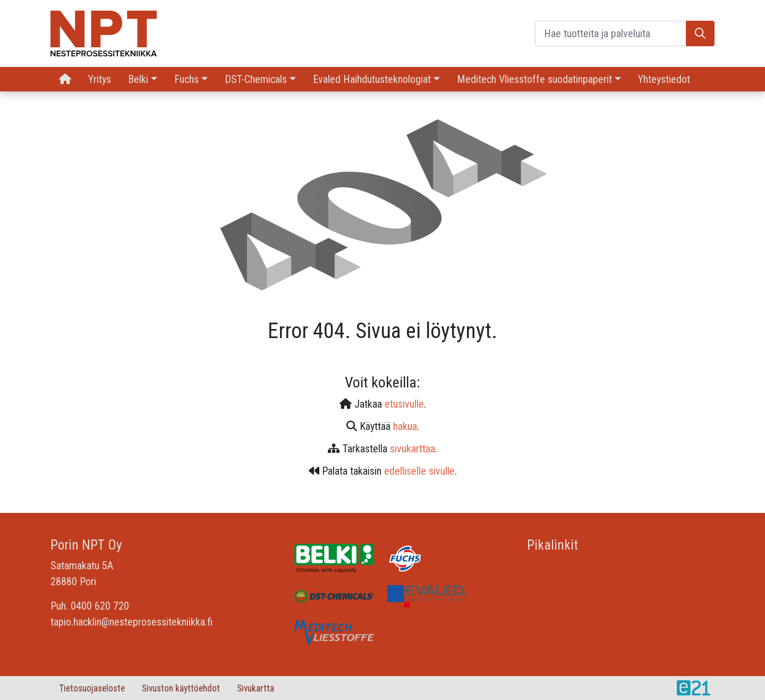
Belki (138, 79)
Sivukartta (256, 688)
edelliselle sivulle (419, 471)
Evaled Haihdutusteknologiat (372, 79)
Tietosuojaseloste (92, 688)
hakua (405, 426)
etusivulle (404, 404)
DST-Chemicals (256, 79)
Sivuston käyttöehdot (181, 688)
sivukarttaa (413, 449)
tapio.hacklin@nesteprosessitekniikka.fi (131, 622)
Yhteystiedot (664, 79)
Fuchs (186, 79)
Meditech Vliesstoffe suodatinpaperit (534, 79)
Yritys (100, 79)
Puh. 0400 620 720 (90, 606)
